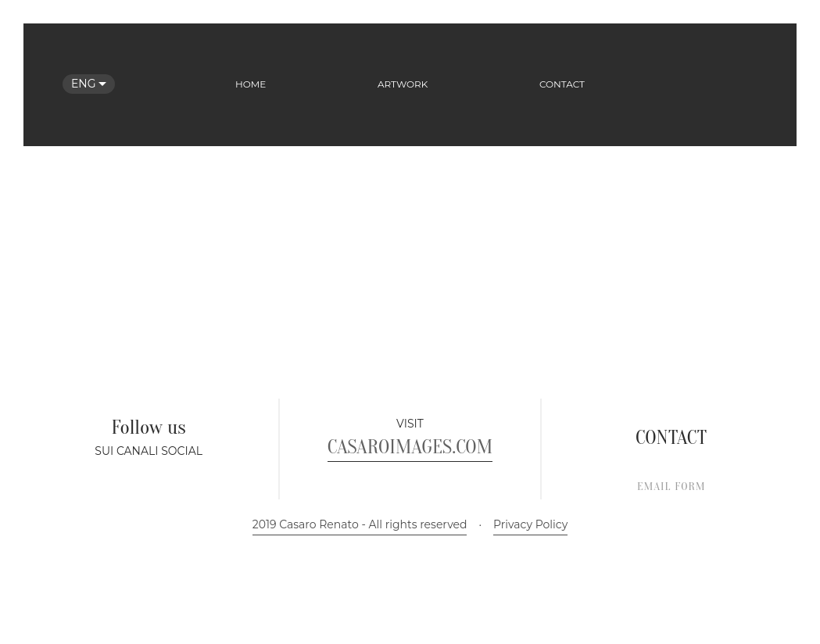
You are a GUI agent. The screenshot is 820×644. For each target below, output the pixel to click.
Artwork (403, 84)
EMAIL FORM (671, 580)
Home (251, 84)
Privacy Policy (530, 617)
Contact (562, 84)
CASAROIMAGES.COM (410, 540)
